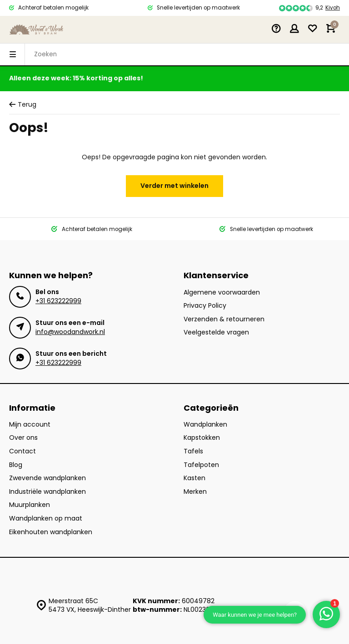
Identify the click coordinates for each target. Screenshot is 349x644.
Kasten (194, 478)
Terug (23, 105)
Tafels (193, 451)
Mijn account (30, 425)
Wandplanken (205, 425)
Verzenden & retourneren (224, 319)
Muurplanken (30, 505)
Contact (22, 451)
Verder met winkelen (174, 186)
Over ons (23, 438)
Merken (195, 492)
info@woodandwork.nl (70, 332)
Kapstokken (202, 438)
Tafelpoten (201, 465)
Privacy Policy (205, 306)
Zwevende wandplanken (47, 478)
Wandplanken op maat (46, 519)
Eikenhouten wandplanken (51, 532)
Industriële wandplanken (47, 492)
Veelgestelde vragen (216, 332)
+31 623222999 (58, 301)
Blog (16, 465)
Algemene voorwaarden (222, 293)
